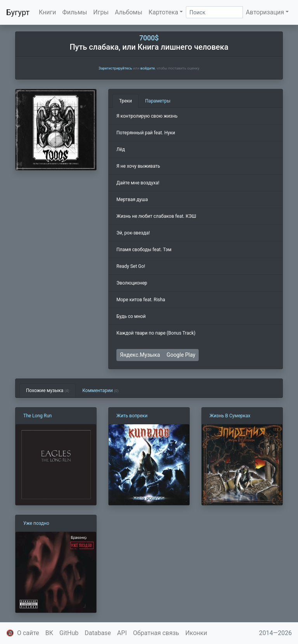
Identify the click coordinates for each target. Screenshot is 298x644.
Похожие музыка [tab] (48, 391)
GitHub (69, 633)
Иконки (196, 633)
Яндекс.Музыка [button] (140, 355)
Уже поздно (36, 523)
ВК (49, 633)
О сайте (28, 633)
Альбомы (129, 12)
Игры (101, 12)
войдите (148, 68)
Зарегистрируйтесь (115, 68)
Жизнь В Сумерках (230, 416)
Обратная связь (156, 633)
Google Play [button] (181, 355)
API (122, 633)
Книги (48, 12)
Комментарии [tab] (100, 391)
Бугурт (18, 12)
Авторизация (265, 12)
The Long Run (37, 416)
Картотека (164, 12)
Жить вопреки (132, 416)
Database (98, 633)
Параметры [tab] (158, 101)
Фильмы (75, 12)
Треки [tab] (126, 101)
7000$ (149, 38)
